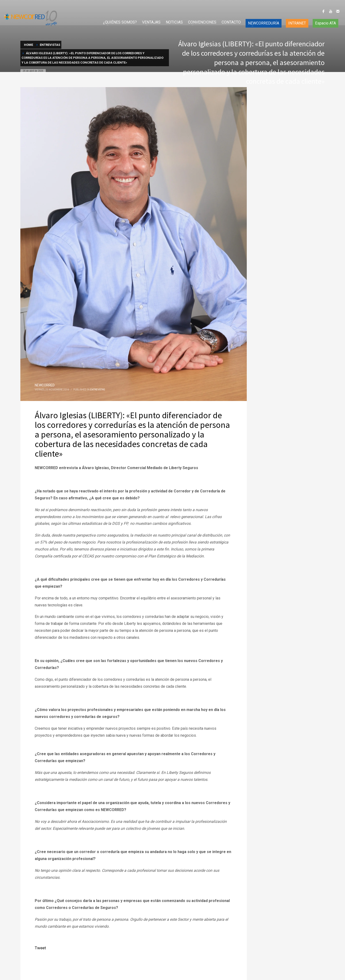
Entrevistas (98, 390)
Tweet (40, 948)
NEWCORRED (45, 385)
